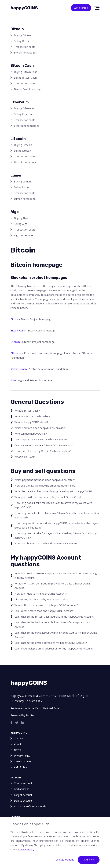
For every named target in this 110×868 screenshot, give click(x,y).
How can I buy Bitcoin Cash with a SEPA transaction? (46, 543)
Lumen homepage (25, 199)
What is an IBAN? (25, 457)
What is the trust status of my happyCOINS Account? (46, 605)
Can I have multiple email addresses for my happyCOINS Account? (54, 648)
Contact (19, 738)
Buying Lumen (22, 181)
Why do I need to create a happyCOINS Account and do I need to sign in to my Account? (56, 576)
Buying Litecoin (23, 145)
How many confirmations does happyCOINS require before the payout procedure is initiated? (57, 525)
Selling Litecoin (23, 151)
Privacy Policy (22, 756)
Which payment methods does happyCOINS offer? (45, 480)
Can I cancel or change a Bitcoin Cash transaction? (44, 445)
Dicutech (31, 715)
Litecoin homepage (25, 162)
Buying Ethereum (24, 108)
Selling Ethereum (24, 114)
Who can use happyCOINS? (31, 434)
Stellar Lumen (19, 369)
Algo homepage (23, 235)
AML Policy (20, 767)
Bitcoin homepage (25, 52)
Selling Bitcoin (22, 41)
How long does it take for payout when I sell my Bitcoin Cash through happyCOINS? (56, 535)
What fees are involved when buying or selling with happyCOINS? (53, 491)
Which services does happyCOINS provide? (40, 428)
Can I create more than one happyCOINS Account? (45, 611)
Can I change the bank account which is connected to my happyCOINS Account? (56, 635)
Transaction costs (25, 47)
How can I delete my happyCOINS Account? (41, 594)
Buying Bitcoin (22, 35)
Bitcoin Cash (18, 330)
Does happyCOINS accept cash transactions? (41, 439)
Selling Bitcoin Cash (25, 78)
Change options (65, 859)
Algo (13, 380)
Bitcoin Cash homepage (28, 89)
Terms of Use (22, 761)
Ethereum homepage (27, 126)
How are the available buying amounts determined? (45, 485)
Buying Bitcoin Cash (26, 72)
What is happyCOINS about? (31, 422)
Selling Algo (21, 224)
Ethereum (16, 353)
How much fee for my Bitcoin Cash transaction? (43, 451)
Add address (22, 789)
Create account (23, 783)
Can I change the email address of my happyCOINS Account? (51, 643)
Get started (81, 8)
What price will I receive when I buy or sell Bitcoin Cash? (48, 497)
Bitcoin (14, 319)
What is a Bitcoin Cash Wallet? (32, 416)
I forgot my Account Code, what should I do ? (41, 599)
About (18, 744)
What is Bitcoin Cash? (27, 411)
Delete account (23, 801)
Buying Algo (21, 218)
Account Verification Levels (30, 806)
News (17, 750)
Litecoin (15, 342)
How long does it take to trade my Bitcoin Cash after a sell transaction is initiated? (57, 515)
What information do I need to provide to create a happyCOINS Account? (52, 586)
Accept (89, 860)
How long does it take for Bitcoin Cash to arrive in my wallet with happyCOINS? (53, 505)
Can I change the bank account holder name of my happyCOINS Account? (52, 624)
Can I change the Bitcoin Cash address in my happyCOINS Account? (54, 617)
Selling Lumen (22, 187)
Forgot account (23, 795)
